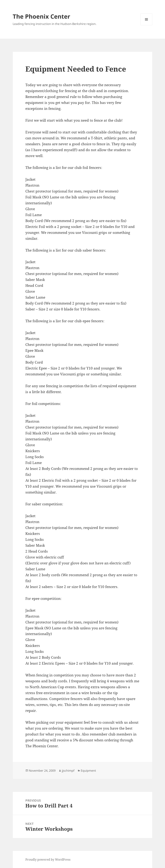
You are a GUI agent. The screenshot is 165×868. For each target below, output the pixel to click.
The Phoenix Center (41, 16)
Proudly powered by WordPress (48, 860)
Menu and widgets (147, 25)
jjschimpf (68, 771)
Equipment (88, 771)
